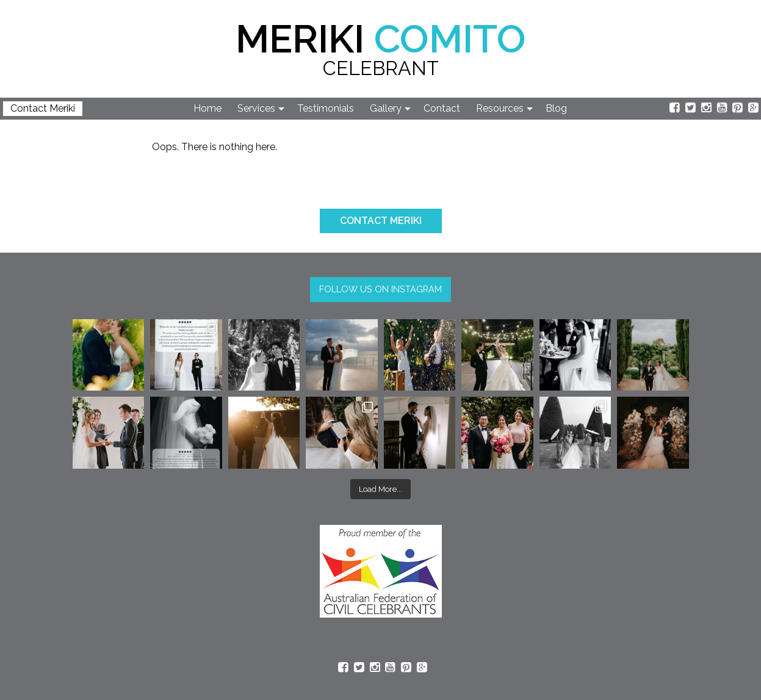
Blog (556, 108)
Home (207, 108)
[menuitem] (208, 109)
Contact (442, 108)
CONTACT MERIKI (381, 221)
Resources (500, 108)
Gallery (386, 108)
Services (256, 108)
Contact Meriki (43, 108)
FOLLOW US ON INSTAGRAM (380, 289)
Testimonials (326, 108)
